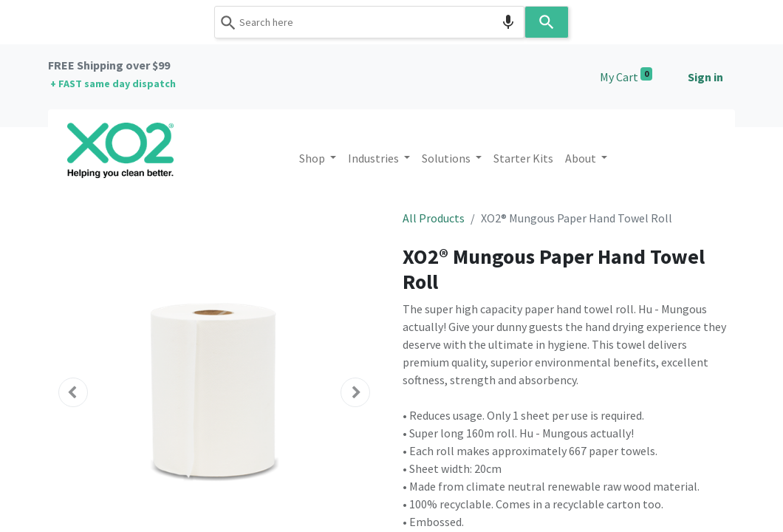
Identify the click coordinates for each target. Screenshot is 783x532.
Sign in (705, 77)
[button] (73, 392)
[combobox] (369, 22)
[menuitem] (523, 158)
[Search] (547, 22)
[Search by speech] (508, 22)
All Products (434, 218)
